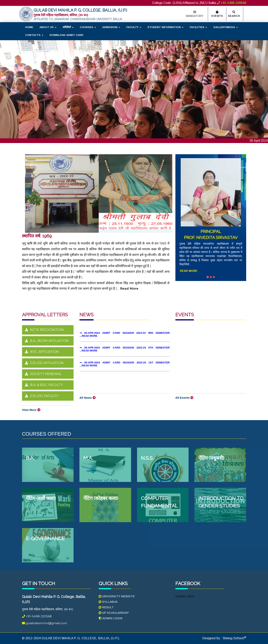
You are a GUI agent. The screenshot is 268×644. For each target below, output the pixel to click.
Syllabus (108, 602)
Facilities (198, 27)
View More (31, 410)
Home (29, 27)
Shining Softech (234, 638)
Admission (111, 27)
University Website (117, 596)
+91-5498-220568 (231, 3)
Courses (88, 27)
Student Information (165, 27)
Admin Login (111, 618)
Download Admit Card (66, 35)
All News (87, 398)
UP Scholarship (114, 613)
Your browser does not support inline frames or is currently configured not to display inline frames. (124, 355)
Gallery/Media (226, 27)
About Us (48, 27)
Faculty (134, 27)
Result (106, 607)
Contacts (34, 35)
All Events (184, 398)
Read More (189, 271)
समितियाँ (68, 27)
